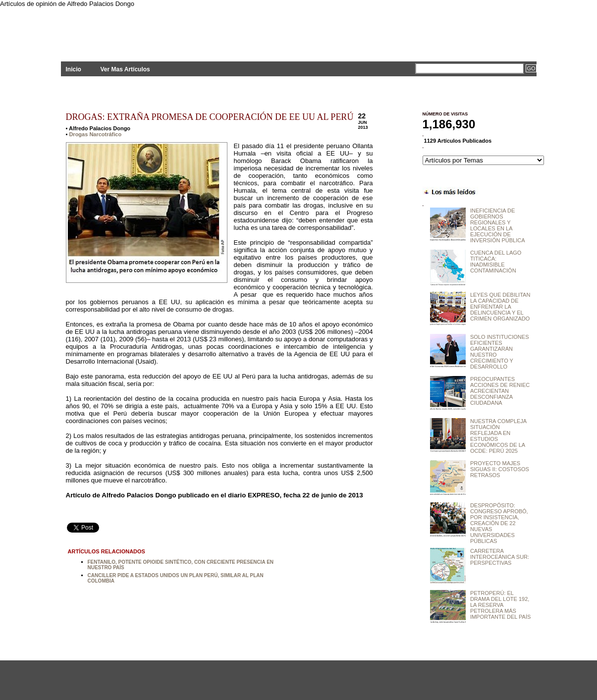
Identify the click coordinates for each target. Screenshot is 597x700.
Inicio (74, 69)
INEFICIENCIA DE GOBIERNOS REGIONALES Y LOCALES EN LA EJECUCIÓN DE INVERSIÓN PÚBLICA (498, 225)
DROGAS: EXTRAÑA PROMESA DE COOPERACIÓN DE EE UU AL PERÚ (210, 117)
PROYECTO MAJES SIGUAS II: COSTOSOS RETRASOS (500, 469)
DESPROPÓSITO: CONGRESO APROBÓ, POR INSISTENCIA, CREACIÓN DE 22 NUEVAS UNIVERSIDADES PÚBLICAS (499, 523)
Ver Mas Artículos (125, 69)
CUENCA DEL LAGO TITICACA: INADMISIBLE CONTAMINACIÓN (496, 262)
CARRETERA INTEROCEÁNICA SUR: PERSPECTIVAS (500, 557)
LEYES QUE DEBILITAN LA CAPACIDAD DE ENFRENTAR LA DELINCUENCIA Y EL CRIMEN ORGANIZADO (500, 307)
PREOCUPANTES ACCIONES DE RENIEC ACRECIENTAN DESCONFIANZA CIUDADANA (500, 391)
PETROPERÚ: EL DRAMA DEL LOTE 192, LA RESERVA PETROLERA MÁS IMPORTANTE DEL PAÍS (500, 605)
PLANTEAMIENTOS (150, 28)
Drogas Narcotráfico (95, 134)
